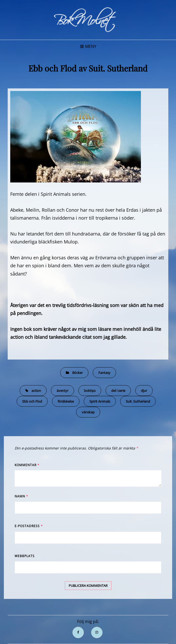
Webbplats (25, 556)
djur (144, 391)
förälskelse (66, 401)
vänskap (88, 412)
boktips (90, 391)
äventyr (63, 391)
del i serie (118, 391)
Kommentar (27, 465)
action (36, 391)
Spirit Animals (100, 401)
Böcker (77, 373)
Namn (21, 496)
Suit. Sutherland (138, 401)
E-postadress (29, 526)
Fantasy (104, 373)
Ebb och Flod (32, 401)
